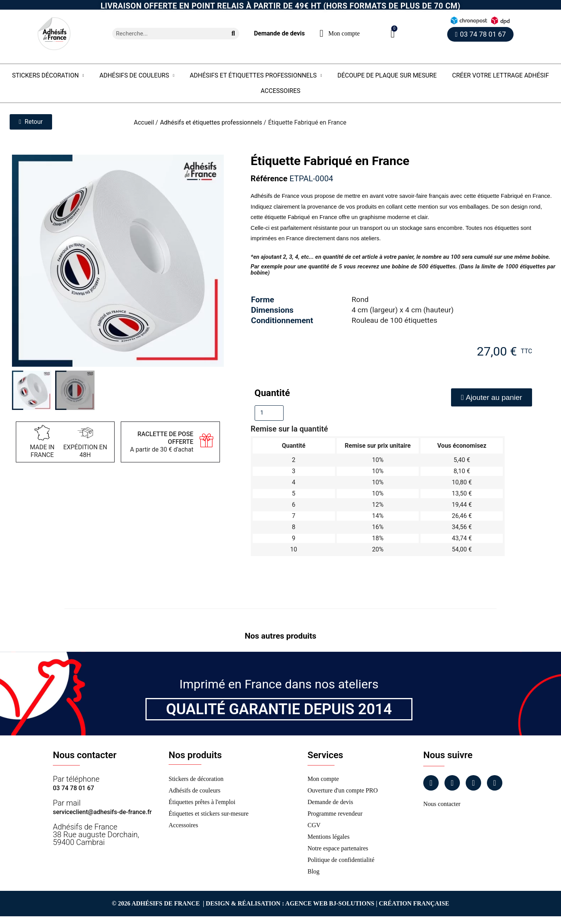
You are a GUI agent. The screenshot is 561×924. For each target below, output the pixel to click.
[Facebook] (431, 783)
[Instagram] (452, 783)
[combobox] (167, 34)
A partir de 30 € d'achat (162, 442)
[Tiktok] (495, 783)
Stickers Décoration (48, 76)
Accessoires (280, 91)
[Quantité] (269, 413)
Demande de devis (279, 33)
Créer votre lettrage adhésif (501, 75)
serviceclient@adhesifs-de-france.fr (102, 812)
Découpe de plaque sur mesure (387, 75)
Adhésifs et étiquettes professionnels (256, 76)
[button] (393, 34)
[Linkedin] (473, 783)
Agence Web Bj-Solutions (330, 903)
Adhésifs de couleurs (137, 76)
